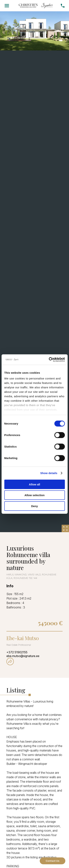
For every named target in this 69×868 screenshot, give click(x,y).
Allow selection (34, 495)
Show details (49, 473)
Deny (34, 506)
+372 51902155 (17, 652)
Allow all (34, 484)
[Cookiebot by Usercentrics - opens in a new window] (49, 360)
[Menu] (7, 6)
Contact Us (53, 861)
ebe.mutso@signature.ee (23, 656)
